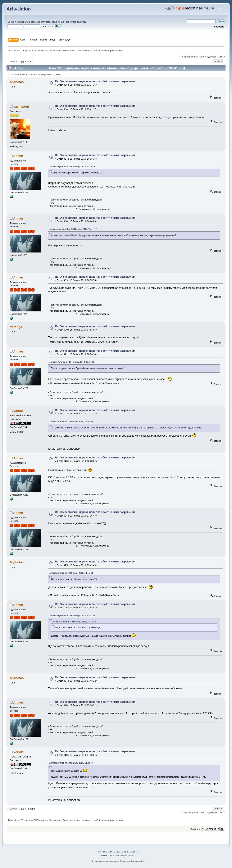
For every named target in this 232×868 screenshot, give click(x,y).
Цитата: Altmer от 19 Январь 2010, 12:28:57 (71, 763)
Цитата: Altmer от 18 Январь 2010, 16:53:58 (71, 422)
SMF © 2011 (115, 852)
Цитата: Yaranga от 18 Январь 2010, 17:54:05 (72, 362)
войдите (56, 22)
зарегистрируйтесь (76, 22)
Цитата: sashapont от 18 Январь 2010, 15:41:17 (73, 229)
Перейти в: (195, 829)
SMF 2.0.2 (102, 852)
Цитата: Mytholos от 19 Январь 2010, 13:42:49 (72, 616)
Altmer (18, 156)
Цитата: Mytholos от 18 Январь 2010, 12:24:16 (72, 167)
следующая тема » (215, 57)
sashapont (21, 106)
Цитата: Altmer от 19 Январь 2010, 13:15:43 (71, 573)
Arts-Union (19, 9)
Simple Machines (130, 852)
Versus (19, 411)
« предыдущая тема (193, 57)
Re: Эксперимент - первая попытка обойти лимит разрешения (95, 81)
